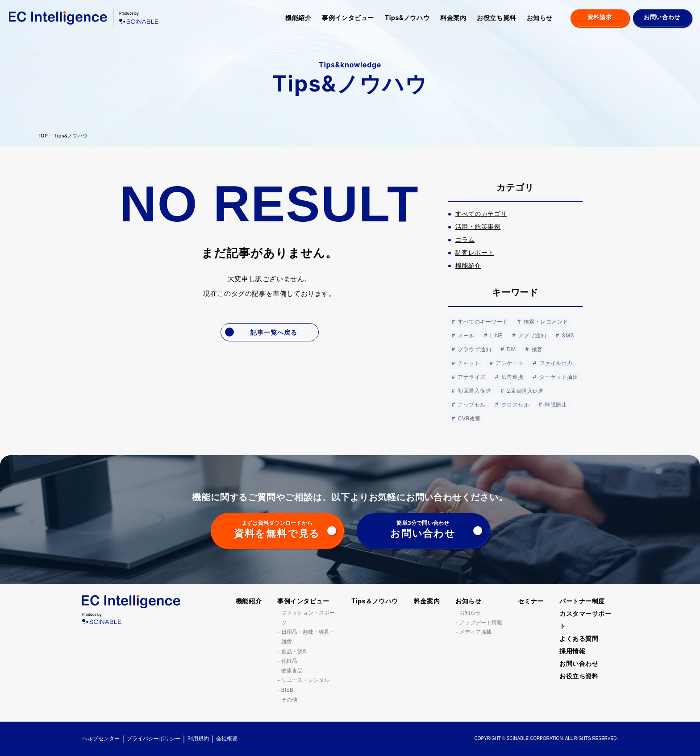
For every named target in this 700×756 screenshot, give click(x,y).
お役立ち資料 (496, 18)
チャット (468, 363)
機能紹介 (298, 18)
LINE (496, 335)
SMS (567, 335)
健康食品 (292, 671)
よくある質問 (579, 638)
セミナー (531, 601)
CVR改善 (469, 418)
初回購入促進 (474, 391)
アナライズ (471, 377)
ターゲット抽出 (558, 377)
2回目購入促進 (524, 391)
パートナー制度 (582, 601)
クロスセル (514, 405)
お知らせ (540, 18)
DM (510, 349)
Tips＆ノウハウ (375, 601)
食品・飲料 (295, 651)
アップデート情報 (481, 622)
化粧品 (289, 661)
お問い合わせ (579, 663)
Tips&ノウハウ (407, 18)
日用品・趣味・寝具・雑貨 (308, 637)
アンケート (508, 363)
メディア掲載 (475, 632)
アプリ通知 (531, 335)
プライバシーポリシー (154, 738)
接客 (536, 349)
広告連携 (512, 377)
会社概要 (227, 738)
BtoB (287, 690)
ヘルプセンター (101, 738)
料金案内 (453, 18)
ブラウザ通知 (474, 349)
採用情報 (572, 651)
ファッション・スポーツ (308, 617)
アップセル (471, 405)
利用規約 (198, 738)
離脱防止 (555, 405)
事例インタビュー (348, 18)
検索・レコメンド (545, 322)
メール (465, 335)
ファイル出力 (555, 363)
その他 (289, 700)
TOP (43, 136)
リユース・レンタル (305, 680)
